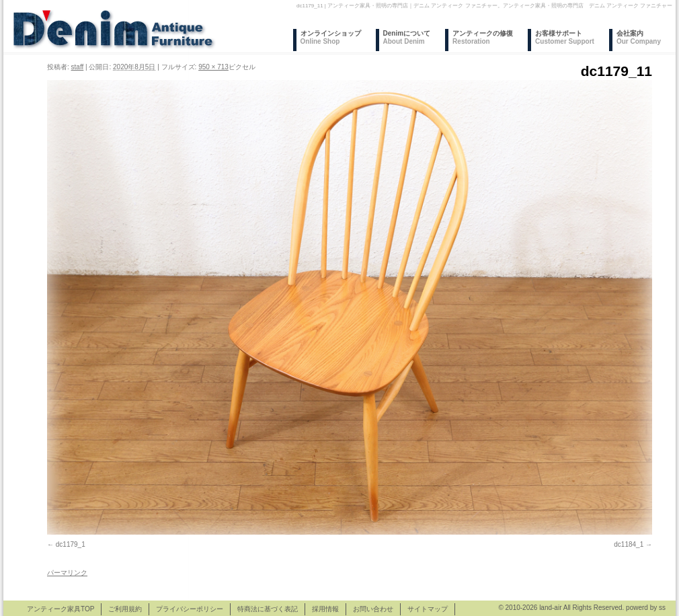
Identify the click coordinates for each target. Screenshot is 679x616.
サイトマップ (428, 609)
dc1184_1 (629, 544)
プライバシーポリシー (190, 609)
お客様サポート (565, 37)
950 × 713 (213, 67)
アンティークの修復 (483, 37)
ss (662, 608)
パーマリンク (67, 573)
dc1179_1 (71, 544)
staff (78, 67)
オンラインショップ (331, 37)
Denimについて (407, 37)
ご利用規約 (125, 609)
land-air (550, 608)
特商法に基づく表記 (268, 609)
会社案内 (639, 37)
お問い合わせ (373, 609)
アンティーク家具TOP (61, 609)
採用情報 (325, 609)
